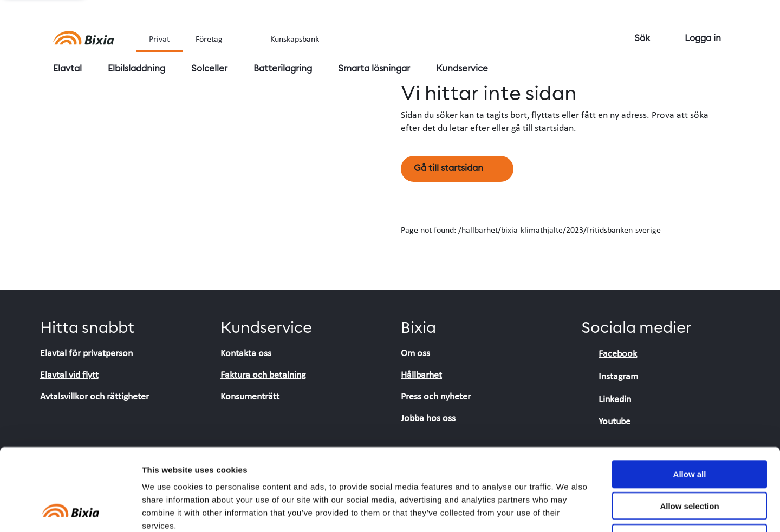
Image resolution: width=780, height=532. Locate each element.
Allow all (690, 399)
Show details (568, 511)
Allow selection (689, 431)
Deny (690, 463)
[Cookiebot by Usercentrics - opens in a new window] (70, 511)
